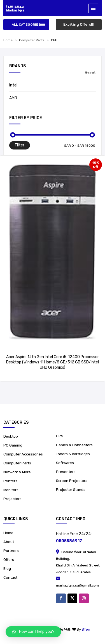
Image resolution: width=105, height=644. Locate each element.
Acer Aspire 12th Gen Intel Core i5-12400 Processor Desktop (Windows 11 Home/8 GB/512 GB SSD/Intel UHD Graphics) (53, 362)
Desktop (11, 436)
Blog (7, 569)
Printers (10, 481)
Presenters (66, 472)
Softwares (65, 463)
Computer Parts (32, 40)
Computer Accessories (23, 454)
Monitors (11, 490)
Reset (90, 73)
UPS (60, 436)
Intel (13, 85)
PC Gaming (13, 445)
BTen (86, 629)
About (9, 542)
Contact (10, 577)
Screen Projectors (72, 481)
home (8, 40)
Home (8, 533)
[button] (33, 632)
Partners (11, 551)
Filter (20, 145)
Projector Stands (71, 490)
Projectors (12, 499)
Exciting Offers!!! (79, 24)
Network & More (17, 472)
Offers (9, 560)
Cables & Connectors (74, 445)
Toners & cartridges (73, 454)
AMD (13, 98)
